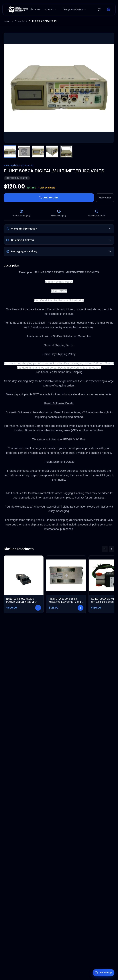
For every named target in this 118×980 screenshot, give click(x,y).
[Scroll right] (112, 549)
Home (7, 21)
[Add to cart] (38, 608)
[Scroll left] (105, 549)
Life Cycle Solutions (74, 9)
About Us (35, 9)
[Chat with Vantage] (103, 973)
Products (20, 21)
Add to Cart (49, 198)
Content (51, 9)
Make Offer (105, 198)
